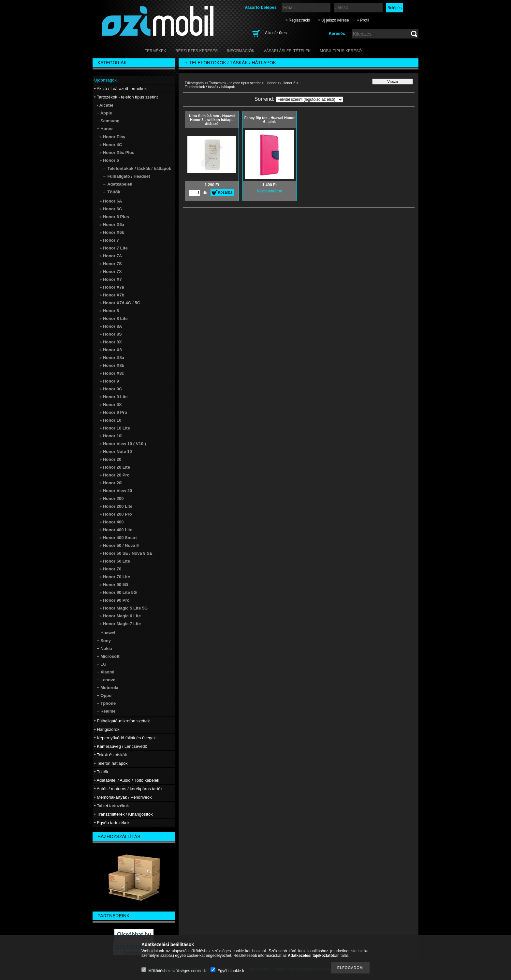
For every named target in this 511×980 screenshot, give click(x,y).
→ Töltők (111, 192)
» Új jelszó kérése (334, 20)
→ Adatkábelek (117, 184)
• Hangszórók (107, 729)
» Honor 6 (287, 83)
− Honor (270, 83)
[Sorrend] (309, 99)
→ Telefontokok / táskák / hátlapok (137, 168)
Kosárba (225, 192)
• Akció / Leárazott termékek (120, 89)
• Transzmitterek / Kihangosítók (123, 814)
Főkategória (194, 83)
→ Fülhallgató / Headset (126, 176)
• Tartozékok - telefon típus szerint (234, 83)
